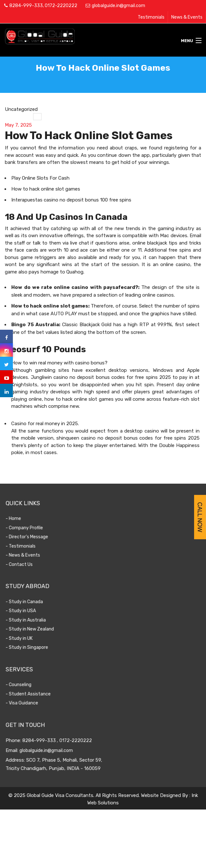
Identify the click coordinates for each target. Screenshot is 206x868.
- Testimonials (27, 546)
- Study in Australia (32, 620)
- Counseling (25, 685)
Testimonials (151, 17)
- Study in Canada (31, 602)
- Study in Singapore (33, 647)
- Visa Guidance (28, 703)
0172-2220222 (61, 6)
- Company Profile (31, 528)
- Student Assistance (34, 694)
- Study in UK (25, 638)
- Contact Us (25, 564)
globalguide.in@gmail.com (118, 6)
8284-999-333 (26, 6)
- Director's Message (33, 537)
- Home (20, 519)
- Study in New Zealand (36, 629)
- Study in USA (27, 611)
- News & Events (29, 555)
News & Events (187, 17)
